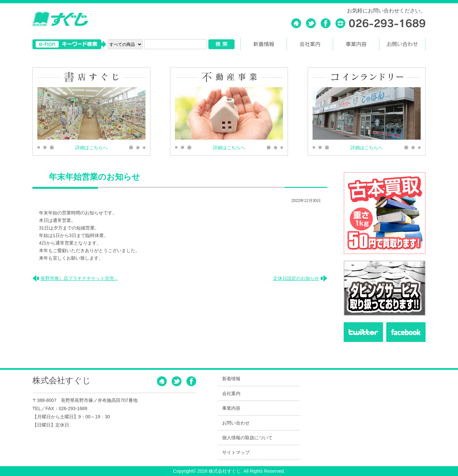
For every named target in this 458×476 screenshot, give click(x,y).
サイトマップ (236, 452)
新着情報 (231, 379)
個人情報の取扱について (247, 438)
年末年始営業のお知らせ (95, 177)
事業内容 (231, 408)
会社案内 (231, 393)
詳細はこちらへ (91, 148)
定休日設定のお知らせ (296, 278)
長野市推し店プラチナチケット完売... (79, 278)
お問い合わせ (236, 423)
